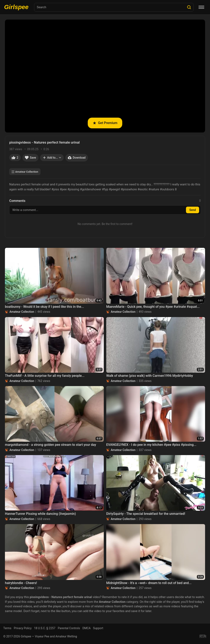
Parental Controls (69, 628)
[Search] (189, 7)
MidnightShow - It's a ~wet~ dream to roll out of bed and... (149, 583)
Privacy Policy (23, 628)
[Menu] (201, 7)
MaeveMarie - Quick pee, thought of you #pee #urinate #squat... (153, 307)
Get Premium (105, 123)
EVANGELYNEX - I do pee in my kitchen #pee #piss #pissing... (151, 445)
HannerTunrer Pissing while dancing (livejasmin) (40, 514)
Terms (7, 628)
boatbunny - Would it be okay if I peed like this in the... (44, 307)
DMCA (87, 628)
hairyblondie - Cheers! (21, 583)
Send (193, 210)
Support (98, 628)
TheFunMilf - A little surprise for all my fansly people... (45, 376)
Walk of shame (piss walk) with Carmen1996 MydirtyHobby (150, 376)
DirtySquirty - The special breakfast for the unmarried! (146, 514)
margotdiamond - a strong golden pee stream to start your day (51, 445)
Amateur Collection (25, 172)
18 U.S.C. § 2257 (45, 628)
